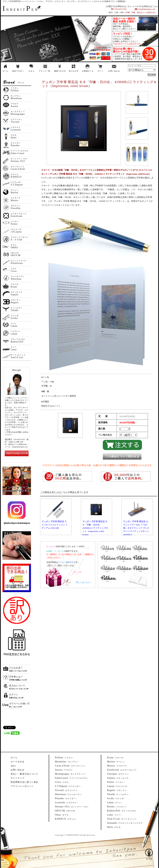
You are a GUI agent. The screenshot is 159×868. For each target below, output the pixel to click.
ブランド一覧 (44, 71)
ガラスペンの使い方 (19, 704)
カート (100, 71)
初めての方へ (18, 71)
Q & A (31, 71)
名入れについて (17, 686)
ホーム (5, 71)
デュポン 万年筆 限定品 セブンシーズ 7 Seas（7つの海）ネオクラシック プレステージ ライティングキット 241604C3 (136, 528)
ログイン (14, 695)
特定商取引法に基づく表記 (24, 782)
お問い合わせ (114, 71)
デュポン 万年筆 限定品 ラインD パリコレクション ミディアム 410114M (55, 525)
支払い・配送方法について (24, 774)
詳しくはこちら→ (84, 582)
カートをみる (18, 762)
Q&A (13, 766)
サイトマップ (18, 778)
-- (64, 758)
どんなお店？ (16, 668)
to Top (149, 850)
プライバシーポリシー (22, 786)
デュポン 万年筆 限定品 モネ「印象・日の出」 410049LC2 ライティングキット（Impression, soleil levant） (95, 528)
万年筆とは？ (16, 677)
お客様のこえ (88, 71)
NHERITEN (20, 10)
